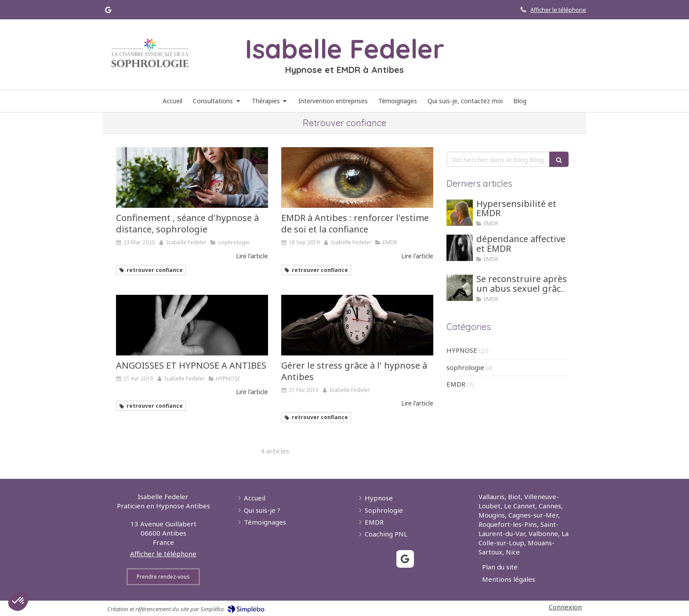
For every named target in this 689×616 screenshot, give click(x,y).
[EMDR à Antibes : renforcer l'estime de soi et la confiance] (357, 178)
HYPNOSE (462, 350)
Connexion (565, 607)
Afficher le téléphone (558, 10)
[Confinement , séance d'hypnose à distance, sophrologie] (192, 178)
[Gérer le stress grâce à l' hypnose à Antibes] (357, 325)
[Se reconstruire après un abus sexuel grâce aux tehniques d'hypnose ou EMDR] (460, 288)
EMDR (456, 384)
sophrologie (465, 367)
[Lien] (150, 53)
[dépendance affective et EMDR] (460, 248)
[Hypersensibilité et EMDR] (460, 213)
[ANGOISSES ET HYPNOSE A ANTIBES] (192, 325)
